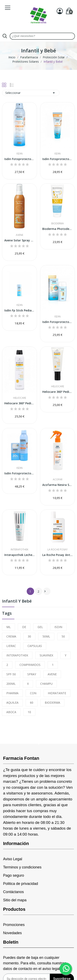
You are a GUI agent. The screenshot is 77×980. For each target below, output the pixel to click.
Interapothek (20, 550)
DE (24, 627)
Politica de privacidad (21, 884)
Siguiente (45, 591)
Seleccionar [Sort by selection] (31, 93)
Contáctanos (13, 892)
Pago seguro (14, 875)
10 (29, 712)
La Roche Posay (57, 550)
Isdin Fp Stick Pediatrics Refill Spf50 (20, 310)
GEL (40, 627)
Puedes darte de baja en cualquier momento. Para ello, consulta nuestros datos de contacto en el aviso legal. (35, 963)
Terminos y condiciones (22, 867)
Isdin (20, 154)
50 (63, 636)
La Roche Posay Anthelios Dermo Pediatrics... (57, 555)
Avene (20, 235)
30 (29, 636)
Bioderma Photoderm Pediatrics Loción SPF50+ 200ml (57, 229)
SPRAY (32, 674)
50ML (46, 636)
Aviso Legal (13, 859)
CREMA (11, 636)
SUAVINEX (46, 655)
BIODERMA (52, 703)
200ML (11, 684)
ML (9, 627)
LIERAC (11, 646)
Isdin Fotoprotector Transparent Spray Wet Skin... (20, 159)
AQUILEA (12, 703)
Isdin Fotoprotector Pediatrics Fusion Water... (57, 322)
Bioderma (58, 224)
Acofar (58, 480)
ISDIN (58, 627)
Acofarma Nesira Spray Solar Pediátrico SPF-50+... (57, 485)
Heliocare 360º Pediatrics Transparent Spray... (20, 403)
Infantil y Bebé (17, 601)
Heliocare (20, 398)
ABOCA (11, 712)
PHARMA (12, 693)
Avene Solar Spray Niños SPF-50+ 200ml (20, 240)
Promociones (14, 925)
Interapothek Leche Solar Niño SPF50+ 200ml (20, 555)
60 (32, 703)
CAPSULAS (35, 646)
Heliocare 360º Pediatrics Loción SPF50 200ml (57, 392)
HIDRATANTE (57, 693)
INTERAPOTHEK (17, 655)
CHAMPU (46, 684)
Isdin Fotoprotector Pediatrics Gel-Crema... (57, 159)
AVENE (52, 674)
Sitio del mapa (15, 900)
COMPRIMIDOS (30, 665)
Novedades (12, 933)
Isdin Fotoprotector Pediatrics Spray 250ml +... (20, 473)
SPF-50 (11, 674)
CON (33, 693)
